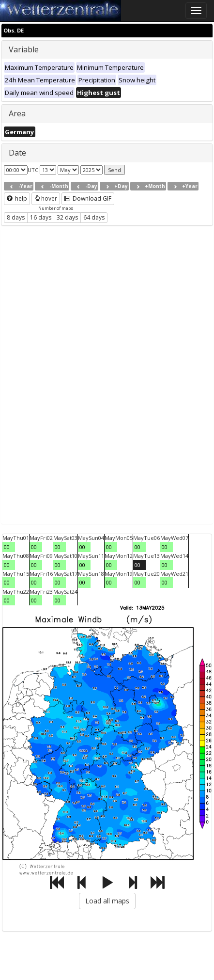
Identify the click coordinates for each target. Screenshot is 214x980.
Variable (24, 49)
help (17, 198)
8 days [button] (16, 217)
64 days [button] (94, 217)
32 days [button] (67, 217)
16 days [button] (41, 217)
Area (17, 113)
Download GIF (88, 198)
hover (46, 198)
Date (17, 153)
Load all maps (107, 901)
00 (7, 547)
